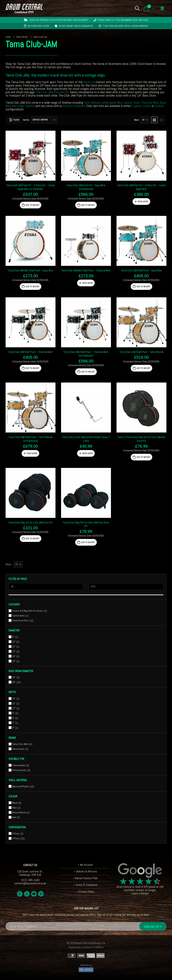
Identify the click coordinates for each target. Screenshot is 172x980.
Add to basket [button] (32, 205)
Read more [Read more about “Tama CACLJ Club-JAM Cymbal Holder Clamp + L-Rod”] (87, 453)
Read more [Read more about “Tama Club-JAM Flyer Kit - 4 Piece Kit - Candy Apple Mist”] (143, 202)
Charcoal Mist (150, 102)
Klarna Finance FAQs (86, 878)
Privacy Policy (86, 892)
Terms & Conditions (86, 885)
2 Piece (16, 834)
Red (14, 817)
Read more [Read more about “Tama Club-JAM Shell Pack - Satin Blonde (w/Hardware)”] (32, 453)
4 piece (159, 106)
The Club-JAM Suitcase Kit (52, 92)
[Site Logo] (24, 8)
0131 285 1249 (30, 880)
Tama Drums (18, 749)
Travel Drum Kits (20, 620)
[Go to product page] (31, 156)
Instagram (41, 894)
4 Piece (16, 838)
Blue (14, 808)
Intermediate (19, 765)
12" (14, 647)
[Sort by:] (44, 120)
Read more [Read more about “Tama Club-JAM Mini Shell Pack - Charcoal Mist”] (87, 283)
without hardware (74, 106)
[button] (137, 8)
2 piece (136, 106)
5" (13, 713)
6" (13, 718)
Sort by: (26, 120)
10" (14, 642)
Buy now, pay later (38, 26)
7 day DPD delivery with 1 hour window (125, 26)
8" (13, 637)
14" (14, 656)
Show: (136, 120)
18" (14, 661)
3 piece (146, 106)
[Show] (145, 120)
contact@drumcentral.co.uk (30, 883)
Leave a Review (140, 893)
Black (15, 803)
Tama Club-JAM (20, 744)
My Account (86, 865)
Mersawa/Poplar (21, 786)
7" (13, 723)
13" (14, 651)
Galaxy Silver (132, 102)
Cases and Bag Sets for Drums (28, 611)
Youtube (34, 894)
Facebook (20, 894)
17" (14, 708)
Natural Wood (19, 813)
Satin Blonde (92, 102)
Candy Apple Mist (112, 102)
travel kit (89, 82)
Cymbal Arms (19, 616)
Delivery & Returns (87, 871)
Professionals (19, 770)
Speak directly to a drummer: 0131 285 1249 (123, 20)
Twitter (27, 894)
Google (152, 890)
